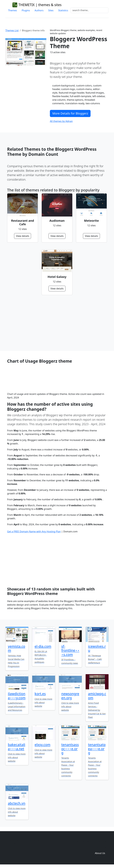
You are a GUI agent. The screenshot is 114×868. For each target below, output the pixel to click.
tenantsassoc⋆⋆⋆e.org (70, 749)
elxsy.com (42, 745)
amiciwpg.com (97, 696)
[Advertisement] (57, 323)
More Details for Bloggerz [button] (70, 113)
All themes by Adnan (61, 121)
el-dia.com (43, 646)
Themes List (12, 30)
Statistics (63, 10)
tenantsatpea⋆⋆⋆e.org (97, 749)
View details (23, 236)
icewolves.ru (97, 648)
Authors (39, 10)
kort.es (40, 694)
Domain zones (100, 847)
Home (75, 841)
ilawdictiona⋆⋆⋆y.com (17, 696)
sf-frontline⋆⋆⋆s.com (70, 650)
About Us (100, 853)
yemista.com (16, 648)
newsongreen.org (70, 696)
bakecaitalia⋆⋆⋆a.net (17, 747)
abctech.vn (17, 803)
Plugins (26, 10)
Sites (51, 10)
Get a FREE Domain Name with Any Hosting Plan (34, 531)
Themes (12, 10)
